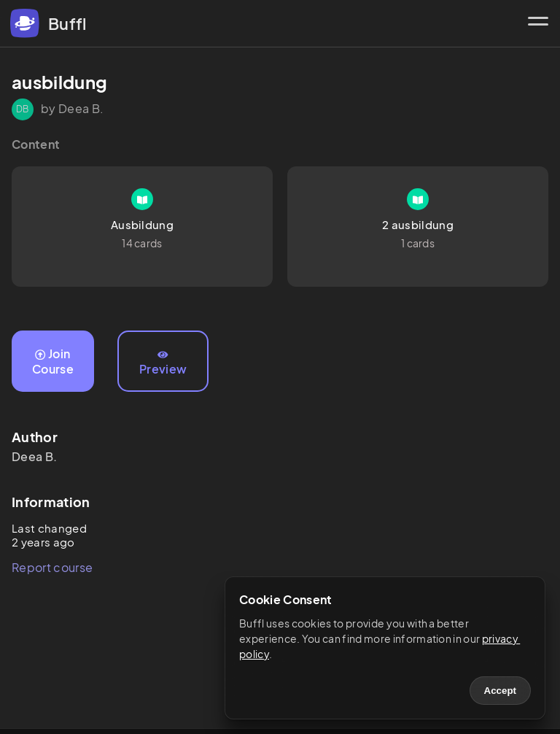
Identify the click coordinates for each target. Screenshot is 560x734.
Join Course (53, 361)
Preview (163, 363)
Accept (500, 691)
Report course (52, 567)
